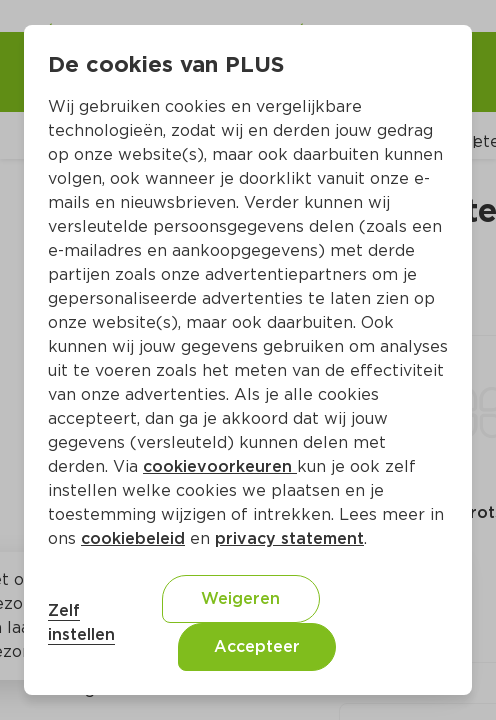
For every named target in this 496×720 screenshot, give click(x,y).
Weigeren (240, 598)
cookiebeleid (133, 538)
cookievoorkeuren (220, 466)
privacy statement (289, 538)
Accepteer (257, 646)
